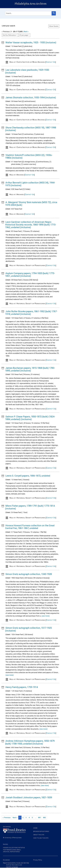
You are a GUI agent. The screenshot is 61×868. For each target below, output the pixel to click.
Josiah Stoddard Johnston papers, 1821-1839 (29, 797)
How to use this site (41, 838)
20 (24, 35)
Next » (26, 32)
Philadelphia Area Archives (31, 4)
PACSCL (6, 844)
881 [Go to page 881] (40, 818)
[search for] (28, 13)
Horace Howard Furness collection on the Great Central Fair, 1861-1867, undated (30, 527)
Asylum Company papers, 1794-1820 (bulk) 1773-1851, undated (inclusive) (30, 275)
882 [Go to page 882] (45, 818)
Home (35, 828)
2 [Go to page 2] (23, 818)
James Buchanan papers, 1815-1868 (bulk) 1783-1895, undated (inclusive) (30, 369)
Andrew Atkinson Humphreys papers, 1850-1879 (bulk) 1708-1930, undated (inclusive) (30, 742)
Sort (9, 35)
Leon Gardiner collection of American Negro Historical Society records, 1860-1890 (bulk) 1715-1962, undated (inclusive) (31, 225)
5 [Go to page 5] (32, 818)
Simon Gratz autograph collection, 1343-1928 (29, 574)
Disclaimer (6, 860)
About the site (39, 835)
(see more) (46, 616)
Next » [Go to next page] (15, 818)
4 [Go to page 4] (29, 818)
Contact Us (51, 62)
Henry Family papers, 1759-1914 (22, 687)
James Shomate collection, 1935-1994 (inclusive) (31, 98)
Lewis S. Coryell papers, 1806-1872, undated (28, 476)
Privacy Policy (38, 860)
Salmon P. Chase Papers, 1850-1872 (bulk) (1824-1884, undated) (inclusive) (30, 418)
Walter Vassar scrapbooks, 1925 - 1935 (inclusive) (31, 42)
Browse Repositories (41, 831)
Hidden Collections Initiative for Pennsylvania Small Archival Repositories (14, 850)
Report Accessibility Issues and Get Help (16, 863)
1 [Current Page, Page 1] (20, 818)
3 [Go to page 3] (26, 818)
